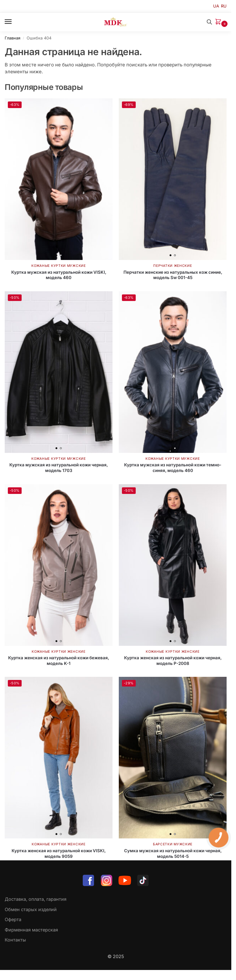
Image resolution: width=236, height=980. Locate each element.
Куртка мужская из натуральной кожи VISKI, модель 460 (59, 275)
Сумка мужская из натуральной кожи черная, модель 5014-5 (173, 853)
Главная (13, 38)
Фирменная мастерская (31, 930)
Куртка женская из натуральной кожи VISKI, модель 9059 (59, 853)
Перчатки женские (173, 266)
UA (216, 6)
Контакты (15, 940)
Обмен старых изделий (31, 909)
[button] (219, 22)
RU (224, 6)
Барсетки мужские (173, 844)
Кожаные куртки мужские (58, 266)
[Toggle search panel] (209, 22)
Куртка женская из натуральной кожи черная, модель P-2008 (173, 661)
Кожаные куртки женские (58, 652)
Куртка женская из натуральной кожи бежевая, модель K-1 (59, 661)
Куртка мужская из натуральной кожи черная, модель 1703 (59, 468)
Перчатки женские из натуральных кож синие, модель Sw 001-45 (173, 275)
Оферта (13, 919)
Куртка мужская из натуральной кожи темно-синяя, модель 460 (173, 468)
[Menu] (14, 22)
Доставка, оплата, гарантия (36, 899)
